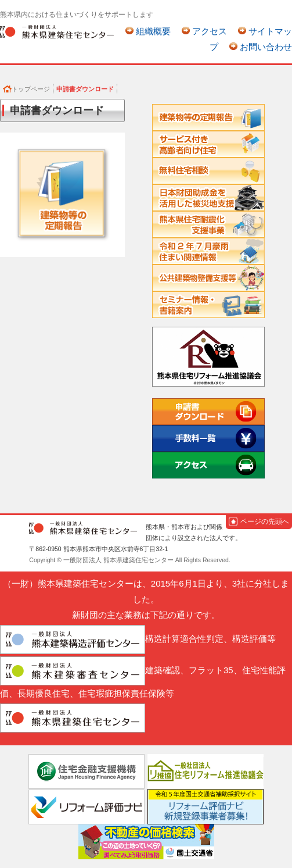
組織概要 (153, 31)
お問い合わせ (266, 47)
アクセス (210, 31)
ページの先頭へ (265, 521)
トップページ (31, 89)
